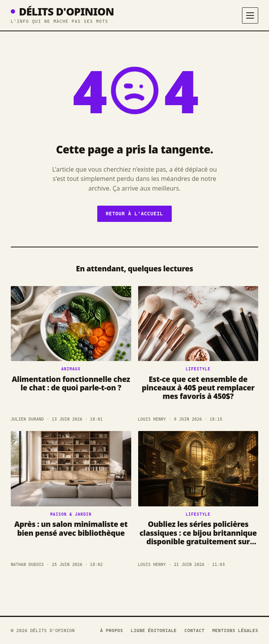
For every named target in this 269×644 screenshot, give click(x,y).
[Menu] (250, 15)
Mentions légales (235, 630)
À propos (112, 630)
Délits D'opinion (62, 11)
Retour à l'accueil (134, 214)
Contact (195, 630)
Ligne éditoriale (154, 630)
